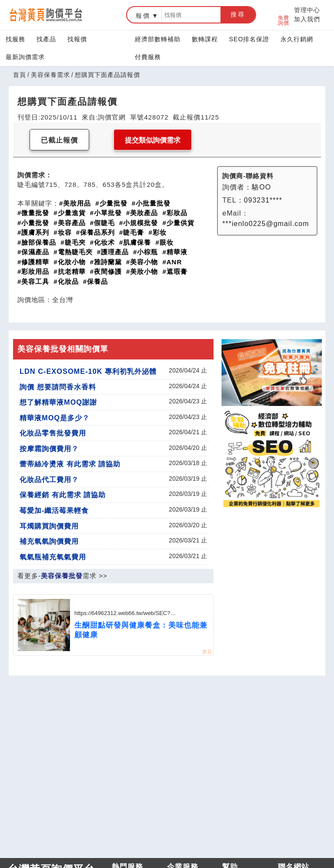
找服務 (15, 39)
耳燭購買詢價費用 (49, 526)
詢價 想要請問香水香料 (58, 387)
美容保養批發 (62, 576)
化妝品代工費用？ (49, 479)
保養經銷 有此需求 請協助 (63, 495)
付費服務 (148, 57)
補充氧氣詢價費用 (49, 541)
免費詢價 (284, 15)
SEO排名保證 (249, 39)
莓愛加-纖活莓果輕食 (54, 510)
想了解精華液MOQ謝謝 (58, 402)
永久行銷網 (297, 39)
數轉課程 (205, 39)
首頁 (20, 75)
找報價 (77, 39)
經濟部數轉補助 (158, 39)
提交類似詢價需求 (153, 140)
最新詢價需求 (25, 57)
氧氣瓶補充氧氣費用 (53, 557)
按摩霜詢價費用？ (49, 449)
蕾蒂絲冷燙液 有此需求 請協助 (70, 464)
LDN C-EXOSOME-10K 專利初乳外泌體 (88, 371)
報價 (143, 16)
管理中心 (307, 10)
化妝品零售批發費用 (53, 433)
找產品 (46, 39)
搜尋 (238, 14)
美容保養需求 (50, 75)
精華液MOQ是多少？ (55, 418)
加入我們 (307, 19)
